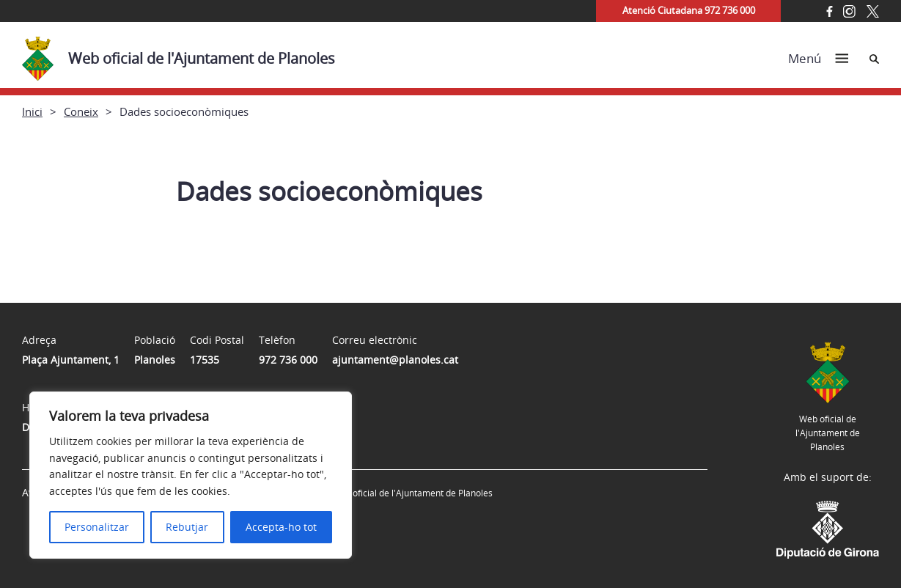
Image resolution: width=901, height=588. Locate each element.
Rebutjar (187, 527)
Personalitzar (97, 527)
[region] (191, 475)
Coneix (81, 111)
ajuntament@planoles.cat (395, 360)
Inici (32, 111)
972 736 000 (288, 360)
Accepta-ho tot (281, 527)
